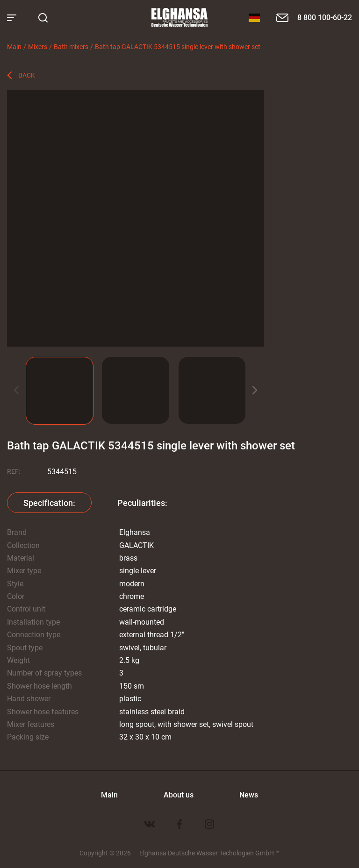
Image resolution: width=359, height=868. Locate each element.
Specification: (49, 503)
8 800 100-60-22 (325, 17)
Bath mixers (71, 46)
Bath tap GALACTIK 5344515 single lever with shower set (178, 46)
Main (14, 46)
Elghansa (179, 18)
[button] (255, 390)
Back (27, 75)
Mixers (38, 46)
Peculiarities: (142, 503)
